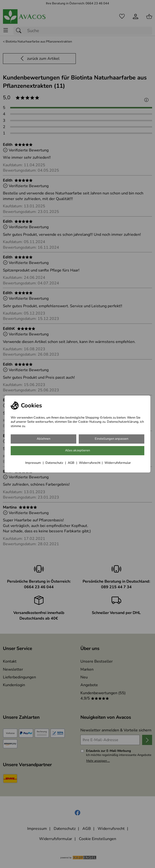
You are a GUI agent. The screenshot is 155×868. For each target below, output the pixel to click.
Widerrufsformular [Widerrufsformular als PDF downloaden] (118, 463)
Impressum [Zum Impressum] (33, 463)
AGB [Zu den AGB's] (71, 463)
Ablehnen (43, 439)
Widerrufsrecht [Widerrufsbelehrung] (90, 463)
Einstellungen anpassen (112, 439)
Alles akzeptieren (77, 450)
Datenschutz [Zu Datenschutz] (55, 463)
